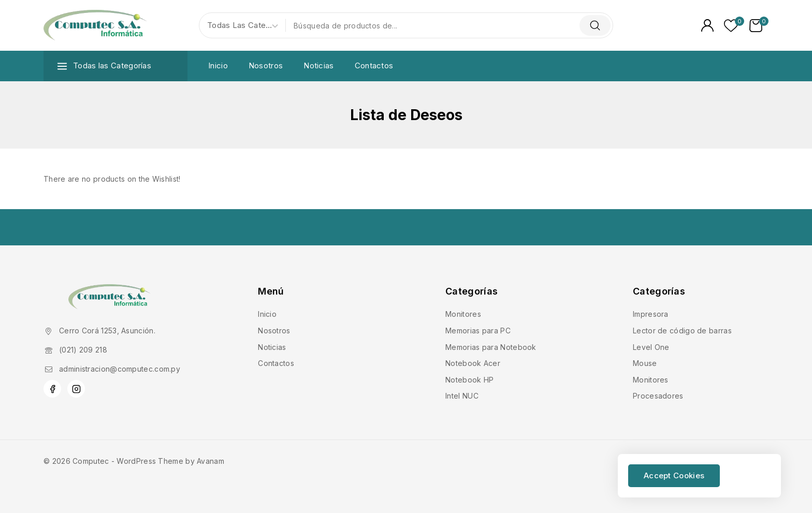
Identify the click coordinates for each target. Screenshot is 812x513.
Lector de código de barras (682, 331)
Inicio (218, 65)
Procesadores (658, 396)
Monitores (463, 314)
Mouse (645, 363)
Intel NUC (462, 396)
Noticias (318, 65)
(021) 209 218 (83, 350)
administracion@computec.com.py (120, 369)
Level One (651, 347)
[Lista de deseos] (731, 26)
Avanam (211, 461)
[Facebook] (52, 389)
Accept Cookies (674, 475)
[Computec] (95, 26)
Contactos (374, 65)
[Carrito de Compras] (759, 26)
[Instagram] (76, 389)
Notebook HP (469, 380)
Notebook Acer (473, 363)
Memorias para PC (478, 331)
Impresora (651, 314)
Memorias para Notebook (491, 347)
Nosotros (266, 65)
